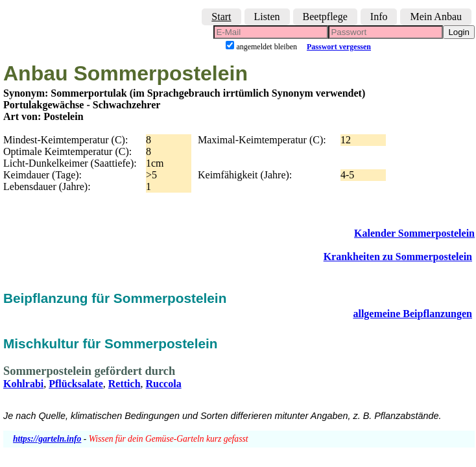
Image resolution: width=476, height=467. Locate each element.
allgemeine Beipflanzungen (412, 314)
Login (459, 32)
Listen (267, 17)
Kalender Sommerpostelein (414, 233)
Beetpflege (325, 17)
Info (379, 17)
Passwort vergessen (339, 47)
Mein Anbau (436, 17)
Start (221, 17)
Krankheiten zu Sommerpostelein (398, 257)
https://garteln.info (47, 439)
